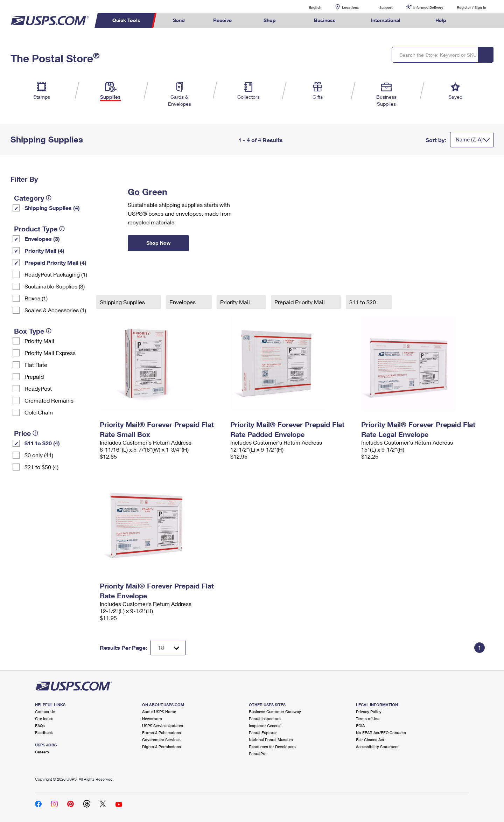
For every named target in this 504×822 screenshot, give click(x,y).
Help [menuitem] (441, 20)
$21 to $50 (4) (41, 467)
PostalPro (258, 754)
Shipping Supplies (123, 302)
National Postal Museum (271, 740)
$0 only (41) (39, 455)
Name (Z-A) (469, 139)
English (308, 7)
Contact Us (45, 712)
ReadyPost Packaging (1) (56, 274)
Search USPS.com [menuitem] (474, 20)
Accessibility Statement (377, 747)
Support (386, 7)
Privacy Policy (369, 712)
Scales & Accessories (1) (55, 310)
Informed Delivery (428, 7)
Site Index (44, 719)
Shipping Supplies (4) (52, 208)
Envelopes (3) (42, 239)
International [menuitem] (386, 20)
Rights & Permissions (162, 747)
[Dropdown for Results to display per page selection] (168, 648)
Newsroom (152, 719)
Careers (42, 752)
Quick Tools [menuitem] (126, 20)
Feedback (44, 733)
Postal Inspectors (265, 719)
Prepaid (34, 377)
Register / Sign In (471, 7)
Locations (350, 7)
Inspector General (265, 726)
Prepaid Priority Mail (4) (55, 262)
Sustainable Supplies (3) (55, 286)
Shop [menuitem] (270, 20)
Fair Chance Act (370, 740)
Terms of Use (368, 719)
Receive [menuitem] (222, 20)
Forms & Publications (162, 733)
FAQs (40, 726)
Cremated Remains (49, 400)
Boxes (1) (36, 298)
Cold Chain (39, 412)
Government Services (161, 740)
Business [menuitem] (325, 20)
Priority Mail (39, 341)
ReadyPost (38, 388)
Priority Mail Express (50, 353)
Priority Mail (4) (44, 250)
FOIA (360, 726)
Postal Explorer (263, 733)
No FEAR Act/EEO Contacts (381, 733)
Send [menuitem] (179, 20)
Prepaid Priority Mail (300, 302)
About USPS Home (159, 712)
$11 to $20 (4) (42, 443)
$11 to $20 (363, 302)
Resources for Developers (272, 747)
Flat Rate (36, 365)
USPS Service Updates (163, 726)
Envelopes (183, 302)
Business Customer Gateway (275, 712)
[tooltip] (49, 198)
